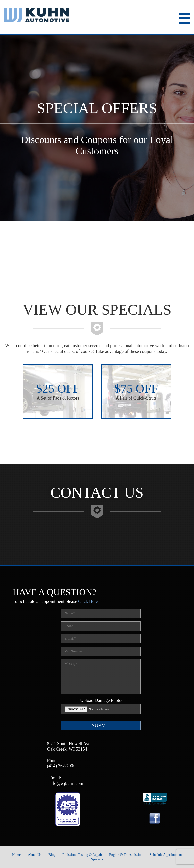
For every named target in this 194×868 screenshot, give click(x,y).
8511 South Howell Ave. (69, 744)
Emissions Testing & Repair (82, 855)
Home (16, 855)
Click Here (88, 601)
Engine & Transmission (126, 855)
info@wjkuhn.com (66, 783)
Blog (52, 855)
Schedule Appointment (166, 855)
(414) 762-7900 (61, 766)
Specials (97, 859)
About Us (35, 855)
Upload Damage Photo (101, 700)
